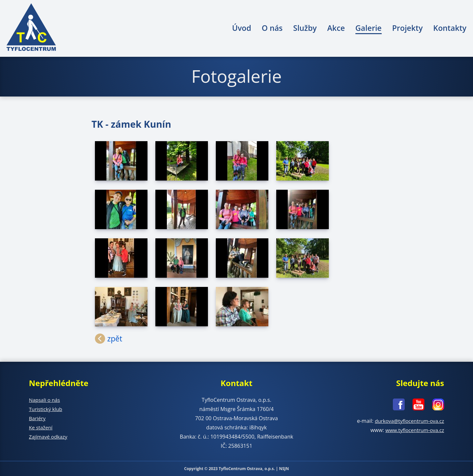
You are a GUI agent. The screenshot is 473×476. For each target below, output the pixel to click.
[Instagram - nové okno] (435, 406)
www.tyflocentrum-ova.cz (413, 430)
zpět (116, 339)
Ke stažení (41, 427)
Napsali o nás (45, 400)
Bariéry (38, 418)
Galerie (369, 28)
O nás (272, 28)
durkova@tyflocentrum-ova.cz (407, 421)
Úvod (241, 28)
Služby (305, 28)
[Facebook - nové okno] (395, 406)
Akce (336, 28)
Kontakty (450, 28)
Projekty (407, 28)
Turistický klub (46, 409)
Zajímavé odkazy (49, 437)
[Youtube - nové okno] (415, 406)
